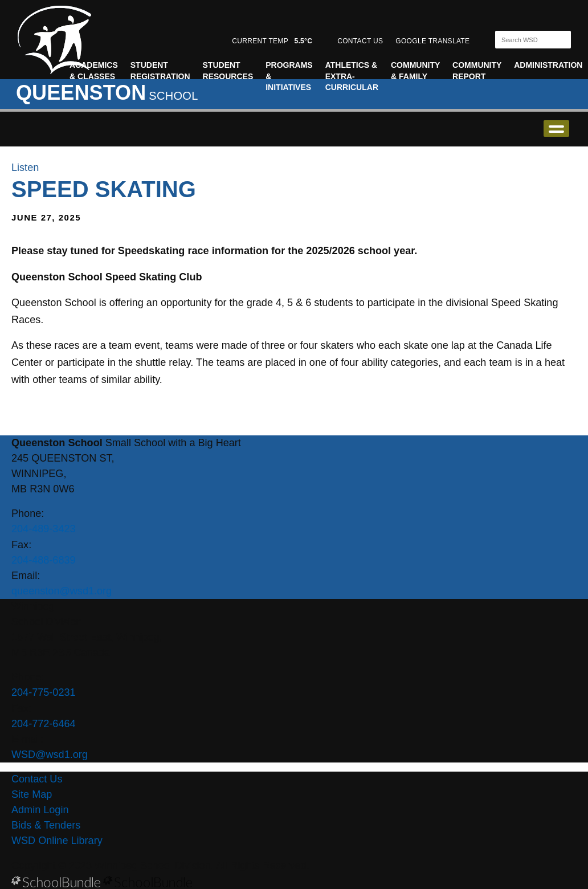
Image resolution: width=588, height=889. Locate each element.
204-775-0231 (44, 692)
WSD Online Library (57, 841)
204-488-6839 (44, 560)
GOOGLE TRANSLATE (434, 41)
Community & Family (415, 71)
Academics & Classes (94, 71)
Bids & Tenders (46, 825)
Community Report (477, 71)
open (556, 129)
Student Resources (228, 71)
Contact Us (37, 779)
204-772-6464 (44, 724)
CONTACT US (360, 41)
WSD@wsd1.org (50, 755)
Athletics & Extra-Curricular (352, 76)
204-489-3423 (44, 529)
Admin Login (40, 810)
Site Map (32, 794)
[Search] (523, 40)
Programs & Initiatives (289, 76)
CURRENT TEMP (272, 41)
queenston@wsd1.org (62, 591)
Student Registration (160, 71)
